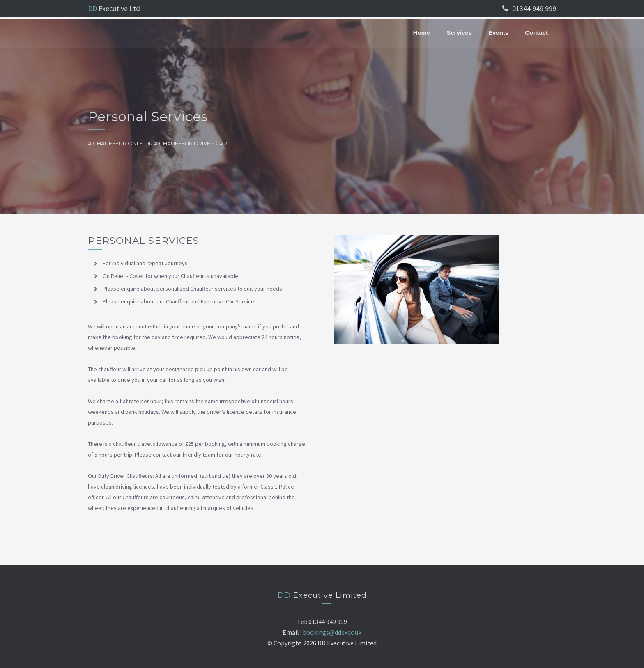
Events (498, 33)
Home (422, 33)
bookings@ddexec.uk (332, 632)
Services (459, 33)
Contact (536, 33)
